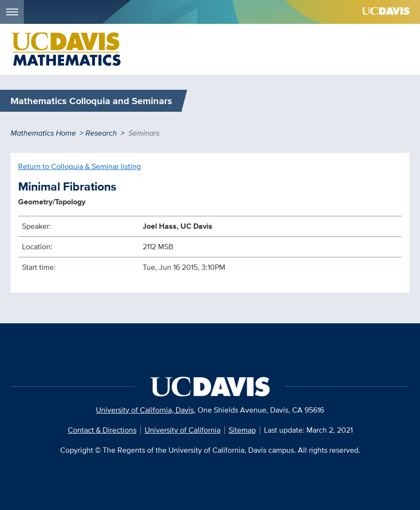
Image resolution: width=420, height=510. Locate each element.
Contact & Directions (102, 430)
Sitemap (242, 430)
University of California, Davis (145, 410)
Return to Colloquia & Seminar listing (79, 166)
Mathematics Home (43, 133)
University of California (183, 430)
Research (101, 133)
